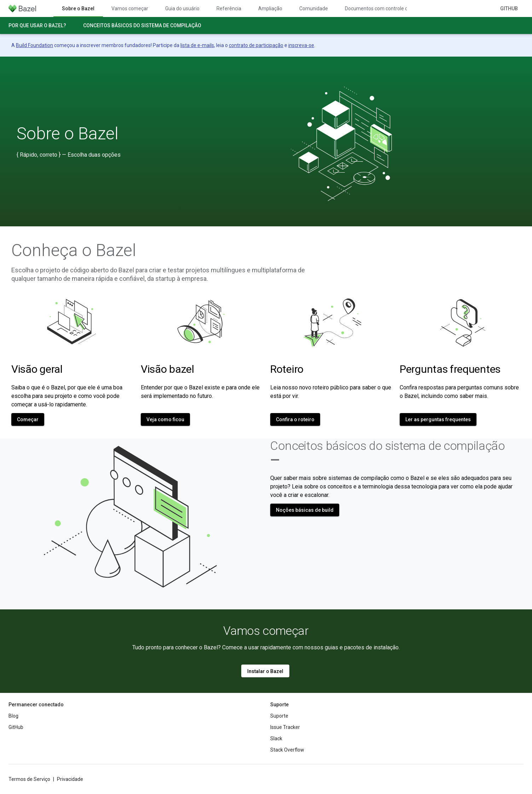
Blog (13, 716)
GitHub (509, 8)
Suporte (279, 716)
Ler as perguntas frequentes (438, 419)
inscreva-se (301, 45)
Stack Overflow (287, 750)
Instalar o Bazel (265, 671)
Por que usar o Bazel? (37, 25)
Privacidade (70, 779)
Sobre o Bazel (68, 134)
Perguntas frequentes (450, 369)
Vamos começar (130, 8)
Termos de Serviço (29, 779)
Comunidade (314, 8)
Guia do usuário (182, 8)
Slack (276, 738)
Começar (28, 419)
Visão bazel (167, 369)
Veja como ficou (165, 419)
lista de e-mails (197, 45)
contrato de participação (256, 45)
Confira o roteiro (295, 419)
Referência (229, 8)
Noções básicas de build (305, 510)
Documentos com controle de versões (387, 8)
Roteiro (287, 369)
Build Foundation (34, 45)
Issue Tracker (285, 727)
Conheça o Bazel (74, 250)
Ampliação (270, 8)
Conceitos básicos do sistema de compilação (142, 25)
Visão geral (37, 369)
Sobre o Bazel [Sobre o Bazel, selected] (78, 8)
